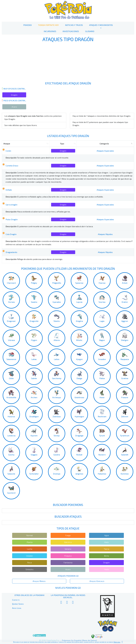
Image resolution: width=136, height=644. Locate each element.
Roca (29, 562)
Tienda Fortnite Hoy (48, 25)
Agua (107, 535)
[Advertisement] (68, 62)
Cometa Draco (12, 166)
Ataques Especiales (105, 151)
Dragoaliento (11, 252)
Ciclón (8, 151)
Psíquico (68, 556)
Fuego (68, 535)
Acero (14, 107)
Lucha (30, 549)
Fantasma (68, 562)
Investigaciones (71, 31)
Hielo (106, 542)
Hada (107, 569)
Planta (30, 542)
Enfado (9, 190)
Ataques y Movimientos (101, 25)
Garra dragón (11, 205)
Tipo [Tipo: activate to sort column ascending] (62, 144)
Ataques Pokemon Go (68, 576)
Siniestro (29, 569)
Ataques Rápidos (105, 234)
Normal (29, 535)
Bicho (107, 556)
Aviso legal (117, 642)
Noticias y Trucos (74, 25)
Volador (30, 556)
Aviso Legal (17, 608)
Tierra (106, 549)
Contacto (16, 600)
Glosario (90, 31)
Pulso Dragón (12, 219)
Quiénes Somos (18, 604)
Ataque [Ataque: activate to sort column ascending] (7, 144)
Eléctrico (68, 542)
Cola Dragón (11, 234)
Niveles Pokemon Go (68, 588)
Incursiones (50, 31)
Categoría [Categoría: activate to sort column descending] (104, 144)
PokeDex (28, 25)
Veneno (68, 549)
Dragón (14, 95)
